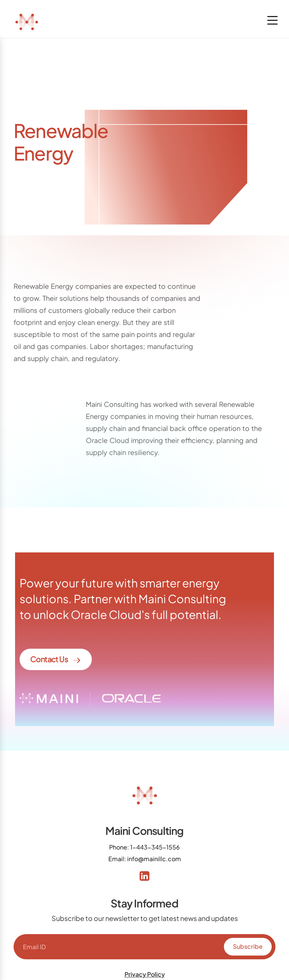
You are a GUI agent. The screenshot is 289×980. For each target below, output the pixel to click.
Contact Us (56, 660)
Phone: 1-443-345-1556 (144, 847)
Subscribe (248, 946)
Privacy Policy (145, 974)
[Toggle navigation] (272, 20)
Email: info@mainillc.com (145, 859)
